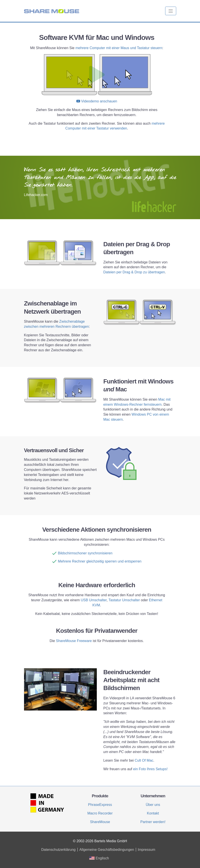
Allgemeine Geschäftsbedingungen (107, 850)
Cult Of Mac (144, 760)
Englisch (99, 858)
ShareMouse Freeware (74, 641)
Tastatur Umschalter (124, 600)
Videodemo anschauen (99, 101)
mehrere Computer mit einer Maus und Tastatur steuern (119, 48)
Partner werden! (153, 822)
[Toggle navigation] (171, 11)
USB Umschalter (94, 600)
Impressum (147, 850)
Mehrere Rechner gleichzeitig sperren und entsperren (100, 561)
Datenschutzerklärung (58, 850)
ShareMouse (100, 822)
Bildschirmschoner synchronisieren (85, 553)
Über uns (153, 805)
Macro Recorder (100, 813)
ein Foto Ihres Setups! (150, 769)
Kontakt (153, 813)
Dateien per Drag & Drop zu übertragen (134, 272)
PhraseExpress (100, 805)
